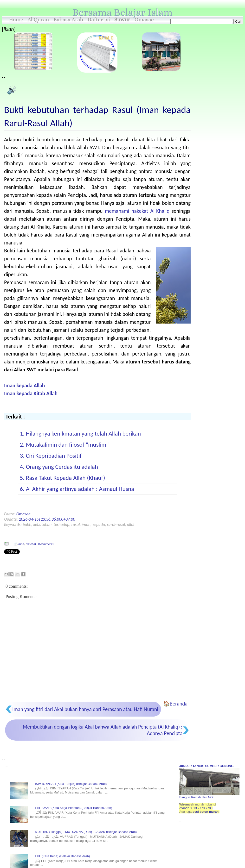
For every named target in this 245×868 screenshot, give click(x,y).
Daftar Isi (99, 20)
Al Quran (38, 20)
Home (16, 20)
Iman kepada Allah (25, 385)
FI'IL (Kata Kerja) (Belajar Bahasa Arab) (62, 856)
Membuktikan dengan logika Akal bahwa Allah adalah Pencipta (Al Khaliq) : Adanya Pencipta (103, 730)
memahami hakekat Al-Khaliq (137, 211)
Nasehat (31, 544)
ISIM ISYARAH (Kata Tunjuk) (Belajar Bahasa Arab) (71, 784)
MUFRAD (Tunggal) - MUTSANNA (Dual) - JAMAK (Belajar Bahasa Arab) (86, 832)
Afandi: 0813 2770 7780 (196, 808)
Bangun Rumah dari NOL (209, 795)
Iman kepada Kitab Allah (31, 393)
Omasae (144, 20)
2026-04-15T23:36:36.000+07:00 (47, 519)
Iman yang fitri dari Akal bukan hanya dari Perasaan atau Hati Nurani (85, 709)
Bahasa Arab (68, 20)
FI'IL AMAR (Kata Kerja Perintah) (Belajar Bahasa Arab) (74, 808)
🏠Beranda (175, 704)
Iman (21, 544)
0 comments (46, 544)
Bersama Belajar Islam (122, 12)
